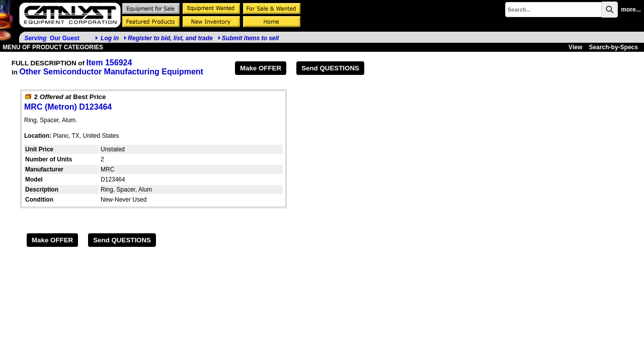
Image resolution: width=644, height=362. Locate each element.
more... (631, 10)
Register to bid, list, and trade (170, 38)
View (575, 47)
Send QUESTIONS (330, 68)
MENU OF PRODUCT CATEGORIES (52, 47)
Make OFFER (261, 68)
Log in (110, 38)
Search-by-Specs (614, 47)
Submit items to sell (248, 38)
